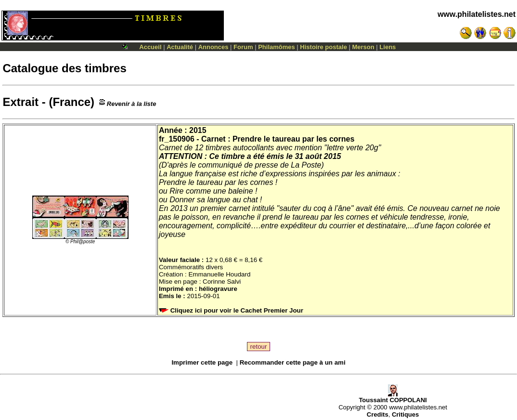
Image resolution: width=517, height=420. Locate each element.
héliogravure (218, 289)
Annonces (213, 47)
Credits (378, 414)
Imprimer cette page (202, 362)
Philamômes (277, 47)
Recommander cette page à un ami (293, 362)
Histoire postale (323, 47)
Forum (243, 47)
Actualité (180, 47)
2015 (198, 130)
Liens (388, 47)
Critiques (405, 414)
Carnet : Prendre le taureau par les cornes (278, 139)
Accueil (150, 47)
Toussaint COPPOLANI (393, 397)
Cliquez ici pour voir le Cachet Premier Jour (232, 310)
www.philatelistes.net (477, 14)
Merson (363, 47)
